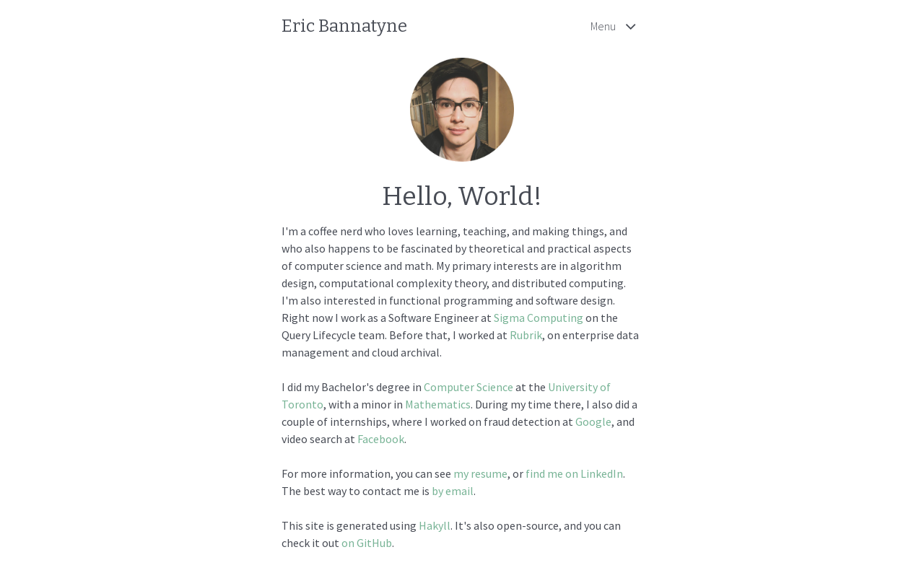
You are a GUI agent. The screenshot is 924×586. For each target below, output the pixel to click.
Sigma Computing (539, 318)
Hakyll (435, 525)
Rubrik (526, 335)
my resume (480, 473)
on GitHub (367, 543)
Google (593, 421)
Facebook (381, 439)
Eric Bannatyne (344, 26)
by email (453, 491)
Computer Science (468, 387)
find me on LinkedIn (574, 473)
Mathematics (438, 404)
